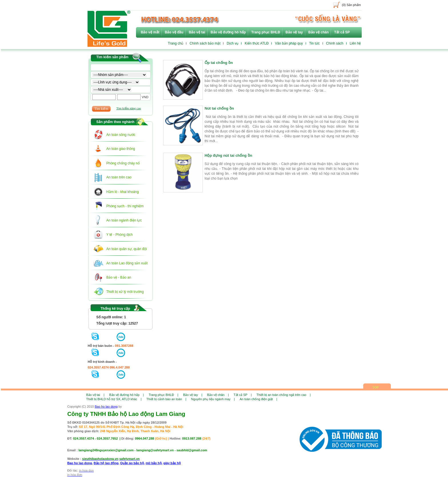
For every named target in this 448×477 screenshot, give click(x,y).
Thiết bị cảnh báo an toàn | (166, 399)
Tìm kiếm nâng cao (129, 108)
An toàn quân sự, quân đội (127, 249)
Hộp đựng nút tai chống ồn (228, 157)
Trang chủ (176, 43)
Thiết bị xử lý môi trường (125, 292)
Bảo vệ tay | (193, 395)
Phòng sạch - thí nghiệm (125, 206)
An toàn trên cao (119, 177)
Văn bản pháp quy (289, 43)
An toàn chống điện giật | (258, 399)
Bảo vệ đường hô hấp (228, 32)
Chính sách (335, 43)
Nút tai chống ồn (219, 110)
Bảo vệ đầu (174, 32)
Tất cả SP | (243, 395)
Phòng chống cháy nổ (123, 163)
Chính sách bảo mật (205, 43)
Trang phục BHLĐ (266, 32)
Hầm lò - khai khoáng (123, 192)
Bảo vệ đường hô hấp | (126, 395)
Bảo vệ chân (318, 32)
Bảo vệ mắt (150, 32)
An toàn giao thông (121, 149)
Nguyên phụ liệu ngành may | (213, 399)
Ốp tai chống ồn (219, 65)
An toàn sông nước (121, 135)
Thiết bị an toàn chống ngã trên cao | (284, 395)
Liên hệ (355, 43)
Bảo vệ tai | (95, 395)
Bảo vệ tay (294, 32)
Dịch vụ (232, 43)
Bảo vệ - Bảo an (119, 277)
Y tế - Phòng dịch (120, 235)
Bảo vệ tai (197, 32)
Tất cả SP (342, 32)
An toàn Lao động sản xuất (127, 263)
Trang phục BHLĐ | (163, 395)
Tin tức (314, 43)
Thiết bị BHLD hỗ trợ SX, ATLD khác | (114, 399)
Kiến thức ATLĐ (257, 43)
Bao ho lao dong (106, 406)
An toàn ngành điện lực (124, 220)
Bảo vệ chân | (218, 395)
